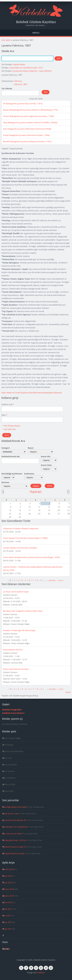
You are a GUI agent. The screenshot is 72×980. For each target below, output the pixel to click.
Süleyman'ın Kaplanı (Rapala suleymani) (21, 528)
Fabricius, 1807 (21, 84)
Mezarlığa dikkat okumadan (15, 807)
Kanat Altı (46, 456)
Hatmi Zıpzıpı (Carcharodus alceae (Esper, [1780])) (25, 538)
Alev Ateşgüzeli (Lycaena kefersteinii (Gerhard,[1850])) (27, 129)
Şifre (4, 415)
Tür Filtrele (7, 89)
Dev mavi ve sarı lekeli (12, 834)
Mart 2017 (7, 916)
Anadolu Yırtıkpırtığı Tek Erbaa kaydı (19, 630)
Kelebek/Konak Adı (11, 456)
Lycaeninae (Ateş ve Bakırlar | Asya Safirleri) (32, 71)
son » (61, 580)
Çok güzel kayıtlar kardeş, (14, 853)
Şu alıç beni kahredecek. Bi (14, 820)
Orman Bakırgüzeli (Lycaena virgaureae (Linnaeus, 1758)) (28, 116)
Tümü (68, 692)
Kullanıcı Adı (8, 404)
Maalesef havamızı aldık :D (14, 847)
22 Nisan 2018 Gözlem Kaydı (16, 592)
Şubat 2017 (7, 909)
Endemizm (29, 474)
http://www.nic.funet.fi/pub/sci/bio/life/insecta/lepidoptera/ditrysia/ (32, 393)
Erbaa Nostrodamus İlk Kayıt (16, 669)
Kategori (6, 448)
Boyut (31, 448)
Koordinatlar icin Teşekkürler (15, 827)
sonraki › (52, 580)
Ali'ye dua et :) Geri (11, 814)
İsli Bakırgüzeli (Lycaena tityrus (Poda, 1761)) (23, 104)
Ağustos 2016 (8, 896)
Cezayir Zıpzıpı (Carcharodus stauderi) (20, 548)
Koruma (5, 482)
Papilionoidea (19, 64)
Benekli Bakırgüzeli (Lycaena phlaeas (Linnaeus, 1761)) (27, 141)
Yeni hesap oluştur (12, 426)
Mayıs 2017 (7, 929)
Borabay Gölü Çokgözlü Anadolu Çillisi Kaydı (23, 611)
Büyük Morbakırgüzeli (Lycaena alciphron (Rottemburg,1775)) (30, 110)
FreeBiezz (41, 973)
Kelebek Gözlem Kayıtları (36, 22)
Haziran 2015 (8, 869)
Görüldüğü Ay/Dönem (12, 474)
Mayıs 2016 (7, 883)
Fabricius (18, 81)
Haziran (36, 492)
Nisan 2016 (7, 876)
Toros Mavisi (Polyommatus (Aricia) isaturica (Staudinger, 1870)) (31, 557)
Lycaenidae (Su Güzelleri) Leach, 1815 (26, 68)
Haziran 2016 (8, 889)
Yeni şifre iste (10, 429)
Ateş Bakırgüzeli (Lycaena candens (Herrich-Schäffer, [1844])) (30, 122)
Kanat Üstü (46, 465)
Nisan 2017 (7, 922)
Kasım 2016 (7, 902)
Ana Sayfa (6, 40)
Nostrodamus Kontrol (13, 650)
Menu (36, 33)
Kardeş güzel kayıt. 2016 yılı (14, 840)
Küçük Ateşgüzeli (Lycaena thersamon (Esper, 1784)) (26, 135)
